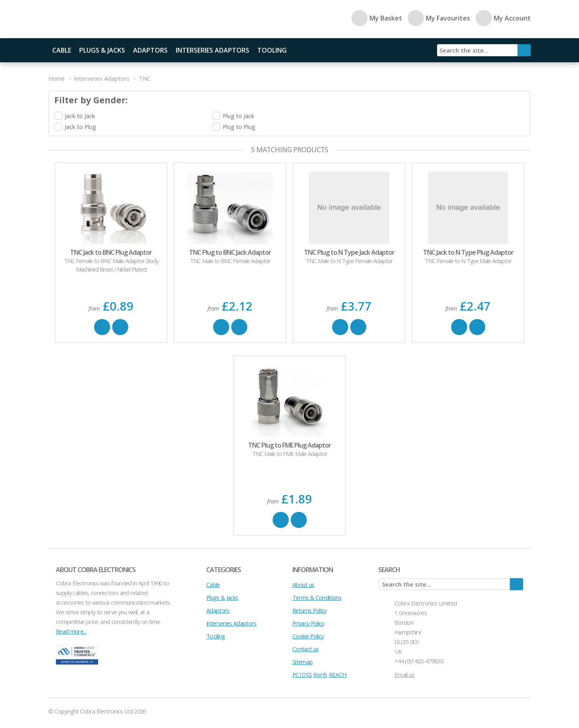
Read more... (71, 631)
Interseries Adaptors (213, 50)
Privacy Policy (308, 623)
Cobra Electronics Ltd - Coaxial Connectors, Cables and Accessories (105, 19)
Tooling (272, 50)
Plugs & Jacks (102, 50)
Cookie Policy (308, 636)
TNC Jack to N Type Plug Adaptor (468, 252)
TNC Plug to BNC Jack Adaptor (230, 252)
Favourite (120, 327)
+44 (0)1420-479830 (419, 661)
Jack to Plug (80, 127)
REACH (338, 675)
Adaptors (150, 50)
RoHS (320, 675)
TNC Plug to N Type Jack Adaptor (349, 252)
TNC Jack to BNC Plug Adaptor (111, 252)
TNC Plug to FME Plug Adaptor (289, 445)
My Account (503, 18)
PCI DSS (302, 675)
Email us (404, 675)
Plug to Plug (239, 127)
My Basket (377, 18)
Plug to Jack (238, 116)
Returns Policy (309, 610)
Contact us (305, 649)
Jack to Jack (80, 116)
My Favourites (439, 18)
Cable (62, 50)
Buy (102, 327)
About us (303, 585)
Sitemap (302, 662)
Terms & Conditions (317, 597)
